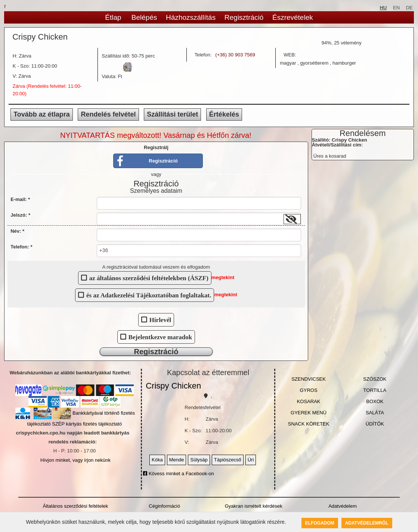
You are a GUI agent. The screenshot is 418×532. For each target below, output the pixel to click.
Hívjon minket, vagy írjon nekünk (75, 460)
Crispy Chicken (173, 386)
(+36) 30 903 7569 (235, 55)
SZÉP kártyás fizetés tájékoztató (87, 424)
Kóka (157, 460)
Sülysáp (199, 460)
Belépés (144, 17)
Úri (251, 460)
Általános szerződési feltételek (75, 506)
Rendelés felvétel (108, 114)
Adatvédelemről (367, 523)
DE (409, 8)
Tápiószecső (228, 460)
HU (383, 8)
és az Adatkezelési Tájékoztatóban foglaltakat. (149, 295)
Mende (177, 460)
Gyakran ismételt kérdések (254, 506)
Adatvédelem (343, 506)
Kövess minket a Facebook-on (178, 474)
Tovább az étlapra (42, 114)
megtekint (223, 277)
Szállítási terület (172, 114)
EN (396, 8)
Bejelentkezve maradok (160, 337)
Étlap (113, 17)
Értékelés (224, 114)
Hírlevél (160, 320)
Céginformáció (164, 506)
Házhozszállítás (191, 17)
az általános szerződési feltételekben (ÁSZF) (149, 278)
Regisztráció (244, 17)
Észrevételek (293, 17)
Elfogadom (320, 523)
